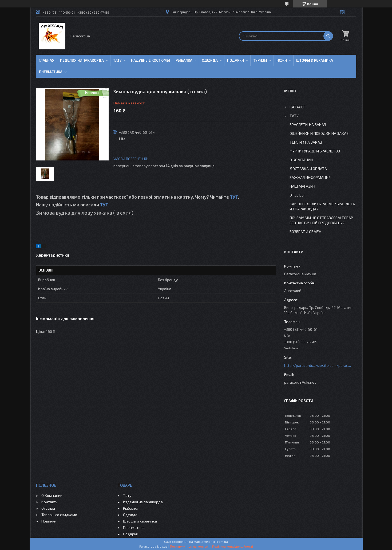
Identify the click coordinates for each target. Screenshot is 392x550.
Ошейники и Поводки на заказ (319, 133)
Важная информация (310, 177)
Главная (47, 60)
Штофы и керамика (140, 521)
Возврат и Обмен (305, 232)
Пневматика (51, 72)
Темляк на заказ (306, 142)
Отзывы (297, 195)
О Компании (301, 160)
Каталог (298, 107)
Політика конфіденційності (233, 546)
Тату (117, 60)
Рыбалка (184, 60)
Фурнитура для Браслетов (315, 151)
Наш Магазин (302, 186)
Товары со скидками (59, 515)
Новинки (49, 521)
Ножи (282, 60)
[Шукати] (328, 36)
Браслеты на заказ (308, 125)
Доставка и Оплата (308, 169)
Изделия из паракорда (82, 60)
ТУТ (234, 197)
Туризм (260, 60)
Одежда (210, 60)
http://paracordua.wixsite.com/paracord (318, 365)
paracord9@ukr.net (300, 382)
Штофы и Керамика (315, 60)
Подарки (235, 60)
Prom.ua (222, 541)
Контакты (50, 502)
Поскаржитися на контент (190, 546)
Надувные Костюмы (151, 60)
